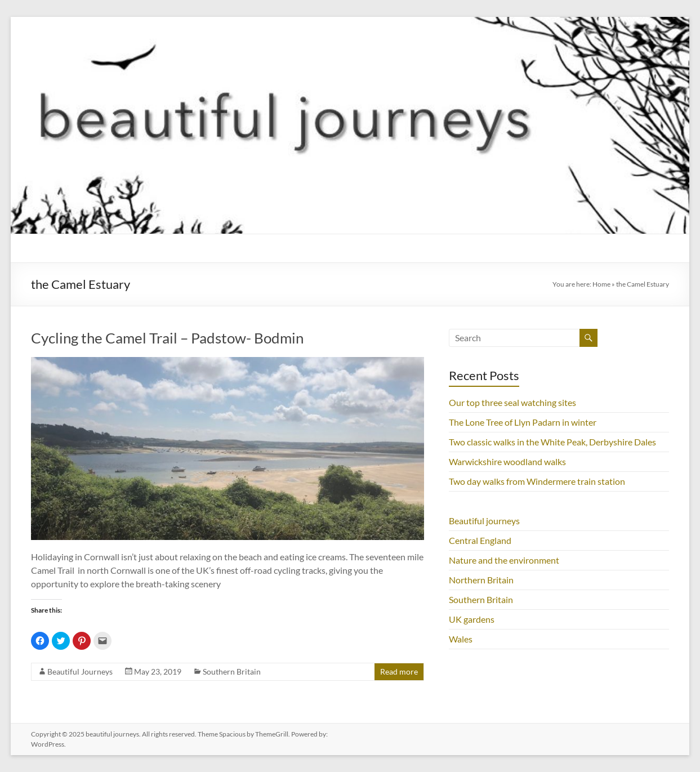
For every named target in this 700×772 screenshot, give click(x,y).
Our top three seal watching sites (512, 402)
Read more (399, 671)
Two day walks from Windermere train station (537, 481)
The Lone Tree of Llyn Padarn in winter (523, 422)
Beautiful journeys (484, 521)
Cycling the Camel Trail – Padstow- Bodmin (167, 338)
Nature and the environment (504, 560)
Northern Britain (481, 580)
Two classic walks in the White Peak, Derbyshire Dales (552, 442)
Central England (480, 540)
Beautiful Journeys (80, 671)
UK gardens (472, 619)
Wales (461, 639)
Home (601, 284)
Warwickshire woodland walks (507, 461)
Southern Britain (232, 671)
